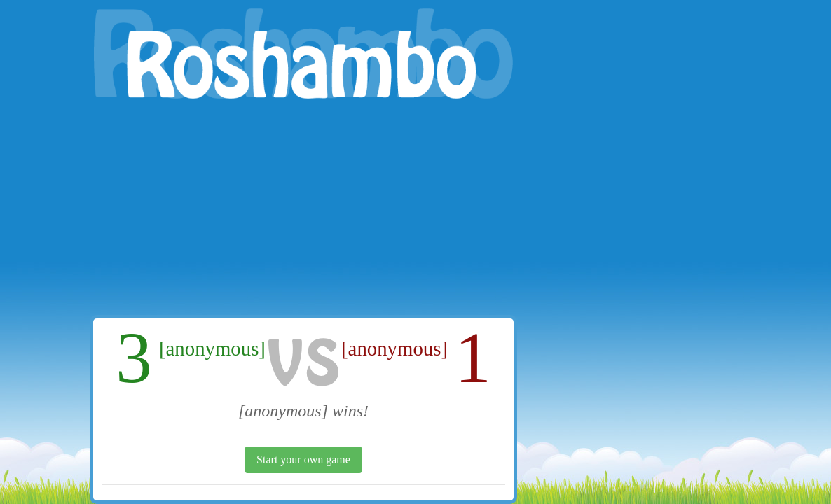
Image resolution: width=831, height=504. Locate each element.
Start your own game (303, 460)
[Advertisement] (303, 210)
